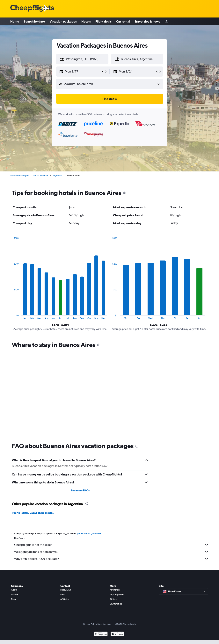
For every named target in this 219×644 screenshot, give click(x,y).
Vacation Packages (19, 176)
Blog (13, 599)
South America (41, 176)
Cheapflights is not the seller (112, 545)
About (14, 590)
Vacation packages (63, 21)
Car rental (123, 21)
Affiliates (65, 599)
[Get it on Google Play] (101, 634)
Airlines (113, 599)
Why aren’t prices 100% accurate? (112, 559)
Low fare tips (116, 604)
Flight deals (103, 21)
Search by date (34, 21)
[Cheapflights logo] (32, 8)
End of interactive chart (12, 316)
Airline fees (115, 590)
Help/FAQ (66, 590)
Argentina (57, 176)
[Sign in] (167, 21)
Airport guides (117, 594)
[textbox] (82, 59)
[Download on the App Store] (117, 634)
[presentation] (125, 193)
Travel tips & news (147, 21)
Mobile (15, 594)
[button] (62, 59)
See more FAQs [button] (80, 490)
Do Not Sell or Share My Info (97, 624)
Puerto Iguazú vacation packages (33, 513)
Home (15, 21)
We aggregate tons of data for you (112, 552)
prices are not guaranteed (90, 533)
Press (63, 594)
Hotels (86, 21)
